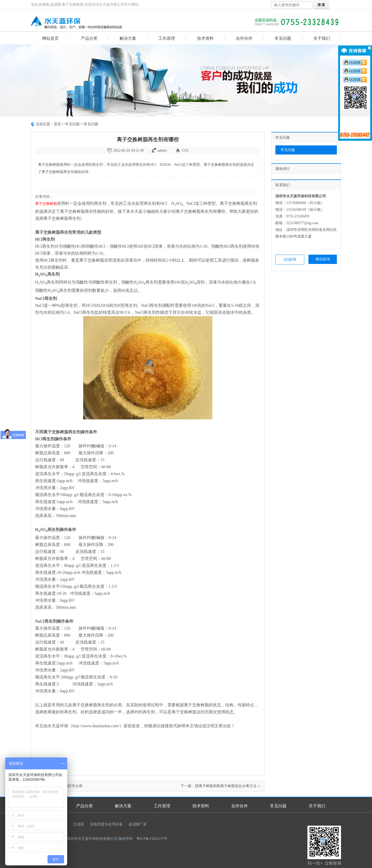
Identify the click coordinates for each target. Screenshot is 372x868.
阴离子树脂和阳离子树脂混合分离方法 (226, 786)
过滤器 (79, 824)
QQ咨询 (290, 259)
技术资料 (205, 38)
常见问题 (283, 38)
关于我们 (322, 38)
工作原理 (167, 38)
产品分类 (89, 38)
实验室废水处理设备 (106, 824)
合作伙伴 (244, 38)
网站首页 (50, 38)
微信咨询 (323, 259)
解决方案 (128, 38)
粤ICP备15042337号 (152, 839)
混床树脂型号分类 (68, 786)
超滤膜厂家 (138, 824)
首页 (57, 124)
